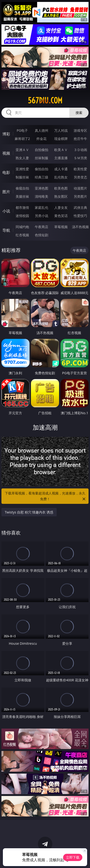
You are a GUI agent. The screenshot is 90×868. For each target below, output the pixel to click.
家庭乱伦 (42, 207)
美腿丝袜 (22, 196)
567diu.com (45, 100)
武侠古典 (80, 207)
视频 (6, 153)
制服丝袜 (22, 177)
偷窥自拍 (22, 188)
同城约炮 (22, 227)
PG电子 (22, 130)
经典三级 (42, 177)
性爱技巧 (80, 216)
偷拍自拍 (42, 169)
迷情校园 (22, 216)
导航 (6, 230)
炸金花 (42, 139)
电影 (6, 172)
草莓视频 (61, 227)
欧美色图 (61, 188)
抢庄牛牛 (80, 139)
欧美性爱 (80, 169)
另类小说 (42, 216)
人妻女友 (61, 207)
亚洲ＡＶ (22, 150)
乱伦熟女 (61, 177)
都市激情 (22, 207)
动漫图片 (80, 188)
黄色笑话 (61, 216)
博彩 (6, 134)
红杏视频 (22, 235)
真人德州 (42, 130)
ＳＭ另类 (80, 158)
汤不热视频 (80, 227)
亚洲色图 (42, 188)
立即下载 (73, 857)
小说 (6, 211)
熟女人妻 (22, 158)
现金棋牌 (61, 139)
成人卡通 (61, 169)
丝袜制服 (42, 158)
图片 (6, 192)
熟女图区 (61, 196)
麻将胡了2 (22, 139)
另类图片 (80, 196)
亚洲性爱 (22, 169)
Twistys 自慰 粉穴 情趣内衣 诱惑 (29, 512)
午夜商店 (42, 227)
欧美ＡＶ (61, 150)
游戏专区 (80, 130)
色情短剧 (42, 235)
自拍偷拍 (42, 150)
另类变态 (80, 177)
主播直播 (61, 158)
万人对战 (61, 130)
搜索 (79, 113)
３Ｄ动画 (80, 150)
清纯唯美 (42, 196)
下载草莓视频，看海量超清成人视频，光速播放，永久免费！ (46, 496)
